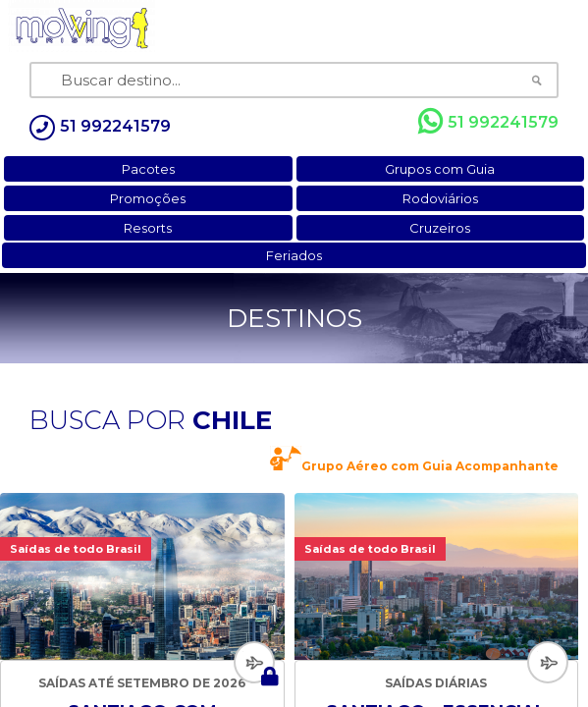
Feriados (294, 255)
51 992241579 (488, 122)
